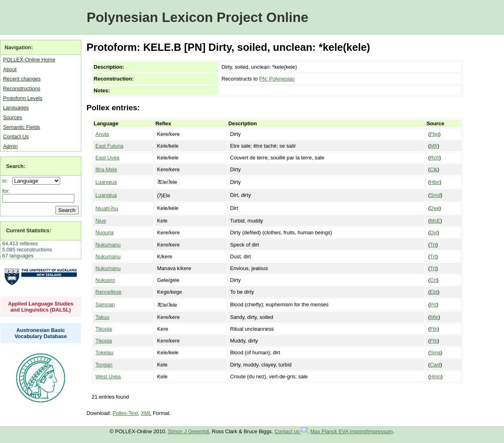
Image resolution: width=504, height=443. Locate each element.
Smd (435, 195)
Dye (435, 208)
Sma (435, 352)
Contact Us (16, 136)
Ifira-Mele (106, 169)
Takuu (102, 317)
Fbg (434, 134)
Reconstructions (22, 88)
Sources (12, 117)
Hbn (435, 182)
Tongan (104, 365)
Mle (434, 317)
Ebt (434, 292)
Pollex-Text (125, 413)
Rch (435, 158)
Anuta (102, 134)
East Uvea (108, 158)
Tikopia (104, 329)
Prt (433, 304)
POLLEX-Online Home (29, 60)
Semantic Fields (21, 127)
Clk (434, 169)
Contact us (291, 431)
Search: (16, 166)
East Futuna (110, 146)
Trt (433, 245)
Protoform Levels (23, 98)
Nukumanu (108, 245)
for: (6, 191)
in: (7, 181)
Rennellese (109, 292)
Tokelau (104, 352)
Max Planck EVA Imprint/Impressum (351, 431)
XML (146, 413)
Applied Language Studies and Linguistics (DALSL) (41, 307)
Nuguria (105, 232)
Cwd (435, 365)
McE (435, 221)
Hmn (436, 376)
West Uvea (108, 376)
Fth (434, 329)
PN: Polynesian (277, 79)
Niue (101, 221)
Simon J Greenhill (188, 431)
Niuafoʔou (107, 208)
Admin (10, 146)
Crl (433, 280)
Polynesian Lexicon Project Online (197, 17)
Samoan (105, 304)
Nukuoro (105, 280)
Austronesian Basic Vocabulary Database (41, 333)
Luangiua (106, 182)
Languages (16, 108)
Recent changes (22, 79)
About (10, 69)
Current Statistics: (29, 230)
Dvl (434, 232)
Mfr (434, 146)
